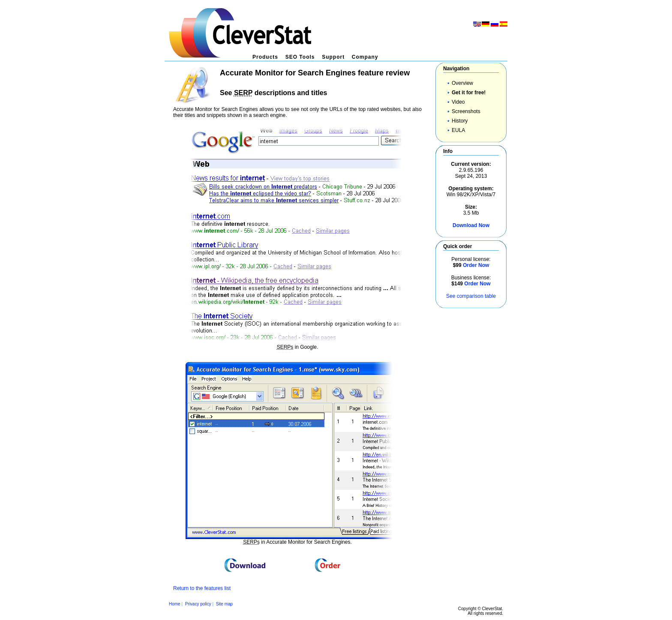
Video (458, 102)
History (460, 121)
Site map (224, 604)
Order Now (476, 265)
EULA (458, 130)
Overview (462, 83)
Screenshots (466, 111)
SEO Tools (300, 57)
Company (365, 57)
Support (333, 57)
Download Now (471, 225)
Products (265, 57)
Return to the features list (202, 588)
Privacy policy (198, 604)
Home (175, 604)
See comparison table (471, 296)
